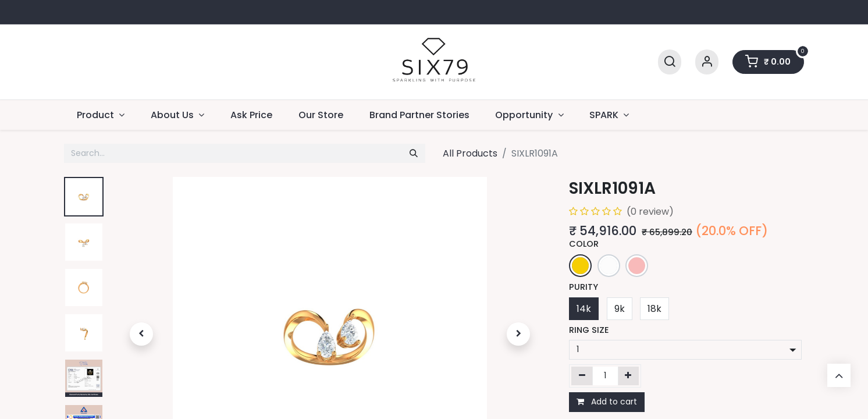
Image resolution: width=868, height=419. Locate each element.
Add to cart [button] (607, 402)
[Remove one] (582, 376)
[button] (141, 334)
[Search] (670, 62)
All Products (470, 153)
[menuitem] (252, 115)
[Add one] (629, 376)
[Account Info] (707, 62)
